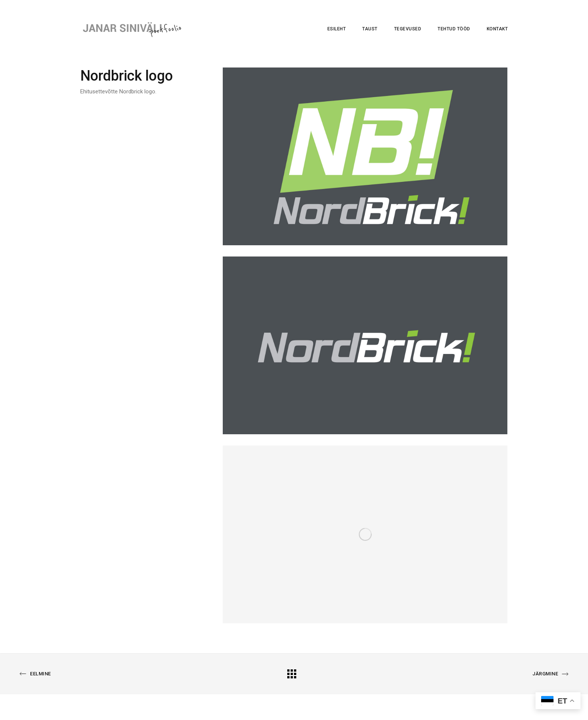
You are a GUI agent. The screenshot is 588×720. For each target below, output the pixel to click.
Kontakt (497, 29)
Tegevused (408, 29)
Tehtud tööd (454, 29)
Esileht (337, 29)
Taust (370, 29)
